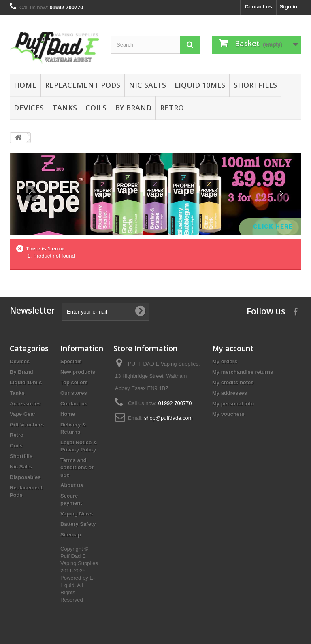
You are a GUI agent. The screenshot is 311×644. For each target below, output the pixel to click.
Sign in (289, 7)
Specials (71, 361)
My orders (225, 361)
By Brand (133, 108)
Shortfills (255, 85)
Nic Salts (147, 85)
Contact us (258, 7)
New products (78, 372)
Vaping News (77, 514)
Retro (172, 108)
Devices (29, 108)
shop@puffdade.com (168, 418)
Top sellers (74, 382)
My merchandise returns (243, 372)
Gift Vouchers (27, 425)
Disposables (25, 477)
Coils (96, 108)
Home (25, 85)
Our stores (74, 393)
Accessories (25, 404)
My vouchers (228, 414)
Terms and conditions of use (77, 467)
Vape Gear (23, 414)
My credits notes (233, 382)
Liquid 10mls (200, 85)
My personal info (233, 404)
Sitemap (71, 535)
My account (233, 348)
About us (72, 485)
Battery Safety (78, 524)
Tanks (65, 108)
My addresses (230, 393)
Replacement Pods (83, 85)
